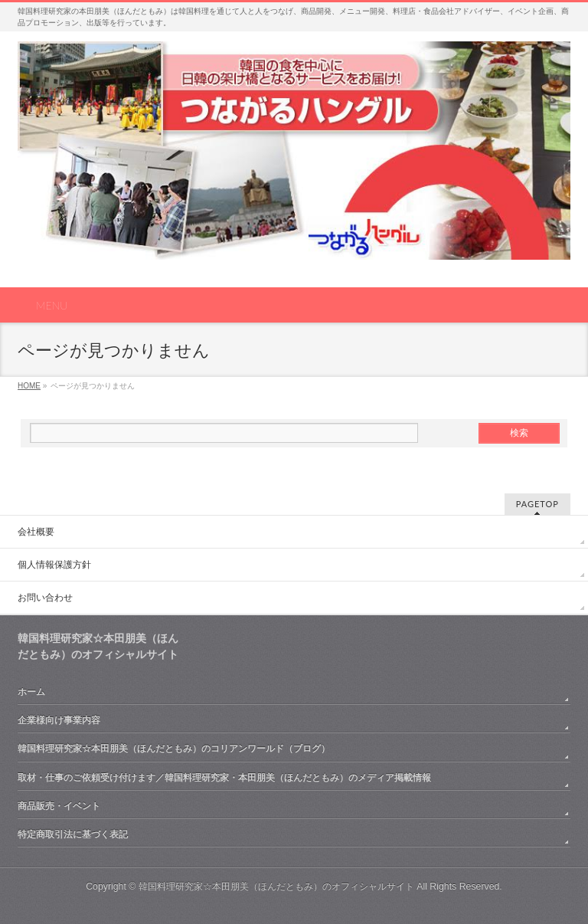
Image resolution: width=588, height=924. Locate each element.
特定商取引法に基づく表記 (73, 834)
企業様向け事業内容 (59, 720)
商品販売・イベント (59, 806)
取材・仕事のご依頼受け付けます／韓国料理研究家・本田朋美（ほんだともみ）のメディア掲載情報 (224, 778)
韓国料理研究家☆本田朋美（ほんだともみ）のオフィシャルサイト (276, 886)
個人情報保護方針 (54, 565)
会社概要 (36, 532)
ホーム (31, 692)
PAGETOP (537, 504)
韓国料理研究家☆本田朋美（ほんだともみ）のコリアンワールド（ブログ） (174, 749)
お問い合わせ (45, 598)
